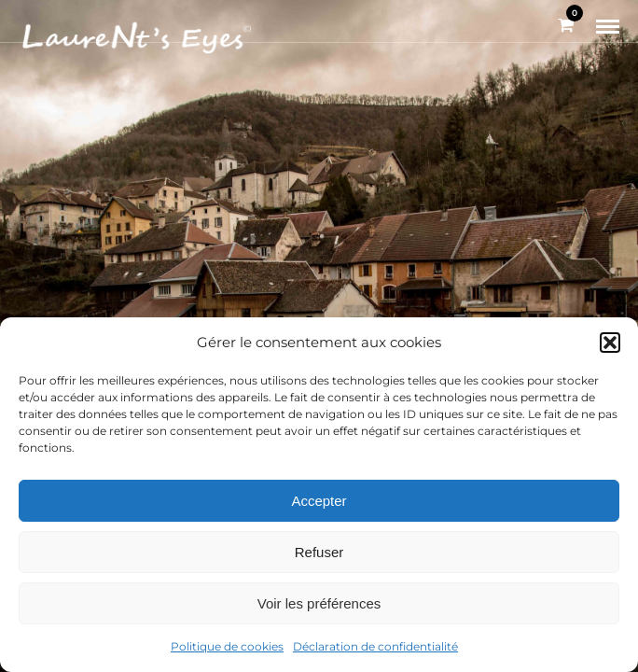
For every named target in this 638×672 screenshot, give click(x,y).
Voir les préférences (319, 603)
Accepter (319, 501)
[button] (610, 343)
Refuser (319, 552)
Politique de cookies (227, 646)
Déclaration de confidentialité (375, 646)
